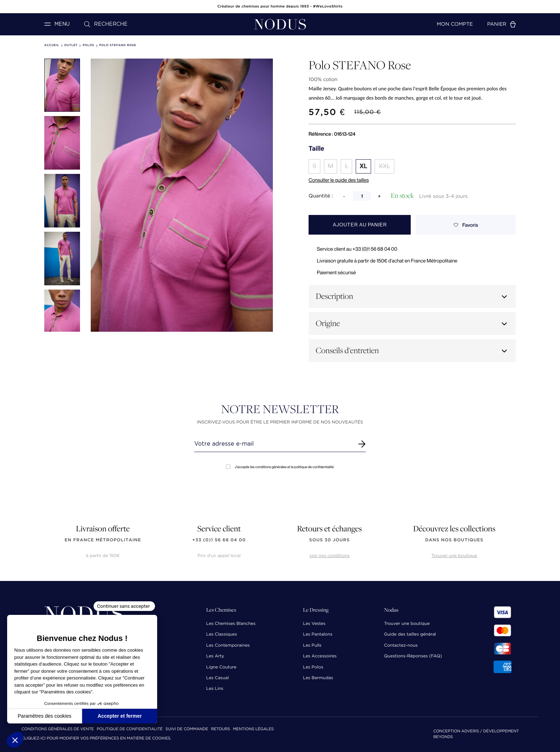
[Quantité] (362, 196)
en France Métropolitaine (103, 540)
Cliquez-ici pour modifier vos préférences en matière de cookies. (96, 739)
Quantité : (321, 196)
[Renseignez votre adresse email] (273, 444)
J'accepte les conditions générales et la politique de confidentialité (280, 467)
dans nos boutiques (454, 540)
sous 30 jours (329, 540)
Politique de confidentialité (130, 729)
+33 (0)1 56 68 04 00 (219, 540)
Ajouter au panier (360, 225)
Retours (221, 729)
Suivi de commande (187, 729)
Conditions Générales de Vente (58, 729)
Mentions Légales (253, 729)
